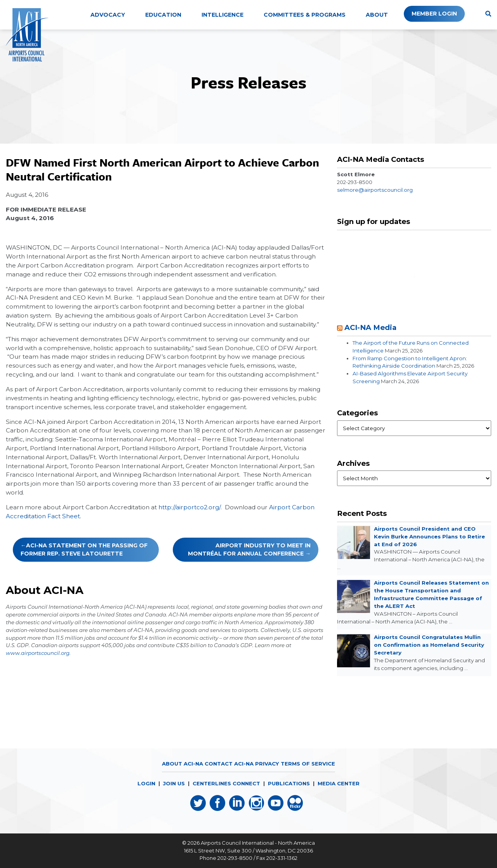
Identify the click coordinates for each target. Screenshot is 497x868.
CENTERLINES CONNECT (226, 783)
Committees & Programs (305, 15)
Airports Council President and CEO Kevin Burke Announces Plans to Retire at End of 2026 (429, 536)
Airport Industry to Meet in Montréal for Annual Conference (249, 549)
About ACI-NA (182, 764)
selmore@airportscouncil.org (375, 190)
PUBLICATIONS (289, 783)
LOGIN (146, 783)
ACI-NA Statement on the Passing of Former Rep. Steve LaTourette (84, 549)
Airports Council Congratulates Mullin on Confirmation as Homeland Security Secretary (429, 645)
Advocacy (108, 15)
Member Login (434, 14)
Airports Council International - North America (258, 843)
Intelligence (222, 15)
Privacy (267, 764)
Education (163, 15)
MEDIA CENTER (339, 783)
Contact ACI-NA (229, 764)
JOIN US (174, 783)
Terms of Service (308, 764)
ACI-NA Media (370, 327)
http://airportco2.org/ (189, 507)
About (377, 15)
